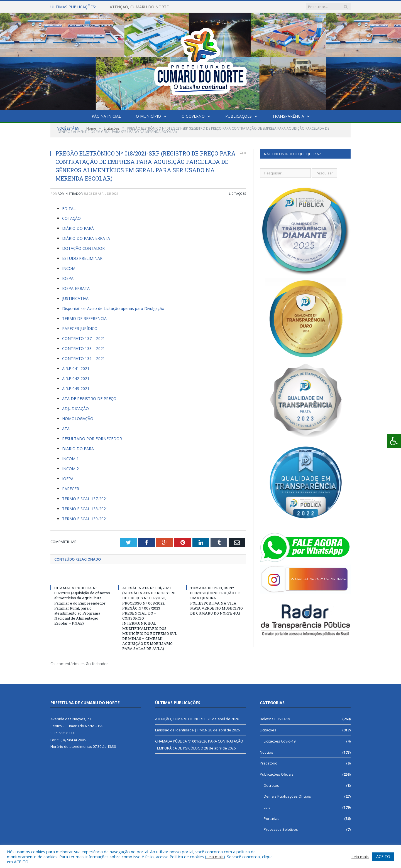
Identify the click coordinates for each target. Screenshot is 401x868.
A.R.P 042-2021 (76, 378)
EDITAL (69, 209)
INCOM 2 (70, 469)
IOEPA (68, 278)
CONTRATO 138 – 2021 (84, 348)
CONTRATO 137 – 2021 (84, 338)
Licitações (237, 193)
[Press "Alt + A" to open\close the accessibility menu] (394, 441)
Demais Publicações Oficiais (287, 796)
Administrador (70, 193)
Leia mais (215, 857)
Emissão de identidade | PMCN (181, 730)
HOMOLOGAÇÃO (78, 419)
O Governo (193, 116)
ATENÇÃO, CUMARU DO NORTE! (140, 7)
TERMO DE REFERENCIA (84, 318)
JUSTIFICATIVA (75, 298)
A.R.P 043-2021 (76, 389)
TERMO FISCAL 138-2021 (85, 509)
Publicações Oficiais (277, 774)
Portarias (272, 818)
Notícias (266, 752)
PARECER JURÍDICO (80, 328)
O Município (148, 116)
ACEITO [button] (383, 856)
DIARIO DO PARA (78, 449)
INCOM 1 (70, 459)
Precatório (269, 763)
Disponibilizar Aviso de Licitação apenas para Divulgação (113, 308)
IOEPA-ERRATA (76, 288)
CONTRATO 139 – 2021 (84, 358)
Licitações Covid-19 (280, 741)
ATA (66, 429)
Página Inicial (106, 116)
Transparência (288, 116)
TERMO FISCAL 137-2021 (85, 499)
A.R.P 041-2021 (76, 368)
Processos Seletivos (281, 829)
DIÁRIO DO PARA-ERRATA (86, 238)
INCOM (69, 268)
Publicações (239, 116)
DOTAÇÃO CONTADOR (83, 248)
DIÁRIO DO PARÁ (78, 228)
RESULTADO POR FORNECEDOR (92, 439)
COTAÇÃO (71, 218)
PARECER (71, 489)
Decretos (271, 785)
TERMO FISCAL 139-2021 (85, 519)
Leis (267, 807)
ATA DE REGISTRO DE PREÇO (89, 399)
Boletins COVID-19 (275, 719)
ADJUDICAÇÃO (75, 409)
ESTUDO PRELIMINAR (82, 258)
